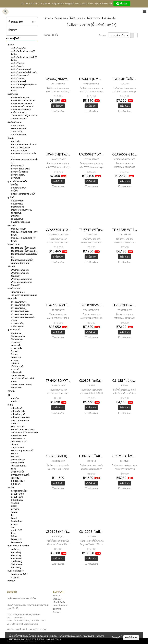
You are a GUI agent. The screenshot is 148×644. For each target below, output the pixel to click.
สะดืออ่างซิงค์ (17, 132)
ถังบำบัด (15, 398)
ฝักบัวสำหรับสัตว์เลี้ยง (21, 222)
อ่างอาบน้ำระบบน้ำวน (20, 311)
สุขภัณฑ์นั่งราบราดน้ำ (20, 75)
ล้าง (34, 22)
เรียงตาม (103, 35)
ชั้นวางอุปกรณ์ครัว (19, 574)
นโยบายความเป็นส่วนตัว (35, 639)
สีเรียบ (14, 506)
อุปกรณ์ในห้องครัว (16, 571)
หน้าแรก (56, 596)
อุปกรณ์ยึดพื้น (17, 463)
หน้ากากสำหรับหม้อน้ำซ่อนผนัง (24, 295)
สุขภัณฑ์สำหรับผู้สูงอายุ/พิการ (24, 85)
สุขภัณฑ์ (11, 45)
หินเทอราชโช (16, 542)
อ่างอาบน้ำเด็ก (17, 323)
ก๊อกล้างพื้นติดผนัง (20, 172)
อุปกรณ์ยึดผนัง (18, 460)
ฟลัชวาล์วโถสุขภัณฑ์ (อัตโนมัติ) (20, 275)
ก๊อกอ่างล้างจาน (18, 175)
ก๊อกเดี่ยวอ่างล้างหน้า (20, 148)
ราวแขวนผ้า (16, 342)
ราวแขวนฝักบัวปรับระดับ (22, 210)
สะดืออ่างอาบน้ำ (18, 326)
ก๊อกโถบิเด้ (16, 178)
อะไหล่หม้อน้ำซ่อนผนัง (21, 417)
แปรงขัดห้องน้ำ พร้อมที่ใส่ (22, 378)
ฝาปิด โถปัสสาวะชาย (20, 420)
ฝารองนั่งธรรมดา (19, 229)
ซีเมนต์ (14, 518)
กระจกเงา (15, 360)
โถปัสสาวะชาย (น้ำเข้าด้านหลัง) (24, 251)
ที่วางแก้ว (15, 351)
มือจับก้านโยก (17, 564)
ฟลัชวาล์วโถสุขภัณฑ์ (20, 270)
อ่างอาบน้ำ (12, 299)
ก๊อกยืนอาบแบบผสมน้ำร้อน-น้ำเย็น (24, 161)
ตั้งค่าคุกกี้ (116, 638)
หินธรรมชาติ (16, 539)
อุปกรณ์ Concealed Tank (23, 430)
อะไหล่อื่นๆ (16, 484)
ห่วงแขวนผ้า (16, 348)
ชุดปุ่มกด (15, 457)
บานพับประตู (17, 561)
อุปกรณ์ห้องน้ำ (14, 330)
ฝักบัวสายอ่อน (17, 201)
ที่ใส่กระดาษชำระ (18, 336)
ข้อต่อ (14, 469)
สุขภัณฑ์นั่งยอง (18, 78)
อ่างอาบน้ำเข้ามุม (18, 308)
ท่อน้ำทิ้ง (15, 191)
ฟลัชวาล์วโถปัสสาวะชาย (21, 279)
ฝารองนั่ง (12, 225)
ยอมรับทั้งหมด (131, 638)
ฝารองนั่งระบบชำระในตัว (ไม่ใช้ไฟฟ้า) (24, 233)
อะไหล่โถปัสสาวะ (18, 439)
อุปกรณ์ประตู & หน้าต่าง (18, 546)
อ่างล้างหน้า (13, 94)
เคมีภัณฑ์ (11, 581)
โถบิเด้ (14, 91)
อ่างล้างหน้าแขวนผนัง (21, 97)
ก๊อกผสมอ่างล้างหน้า (20, 151)
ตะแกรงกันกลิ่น (18, 375)
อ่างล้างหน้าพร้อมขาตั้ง (21, 110)
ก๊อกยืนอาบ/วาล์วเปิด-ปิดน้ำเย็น (23, 155)
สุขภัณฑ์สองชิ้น (18, 66)
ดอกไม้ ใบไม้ (17, 530)
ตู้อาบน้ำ (11, 391)
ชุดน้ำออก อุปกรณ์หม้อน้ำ (22, 451)
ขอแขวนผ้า (16, 345)
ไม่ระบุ (14, 533)
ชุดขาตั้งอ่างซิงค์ (18, 129)
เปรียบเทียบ (59, 111)
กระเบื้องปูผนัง (17, 494)
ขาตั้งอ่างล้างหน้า (19, 113)
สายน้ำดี (15, 185)
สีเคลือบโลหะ (17, 521)
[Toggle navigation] (144, 12)
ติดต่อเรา (57, 612)
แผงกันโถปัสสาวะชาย (20, 263)
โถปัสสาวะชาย (14, 244)
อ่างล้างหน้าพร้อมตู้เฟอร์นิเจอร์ (24, 116)
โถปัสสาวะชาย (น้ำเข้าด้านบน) (24, 248)
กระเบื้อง (11, 487)
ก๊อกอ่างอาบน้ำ (18, 166)
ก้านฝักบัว (15, 216)
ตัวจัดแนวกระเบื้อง (19, 491)
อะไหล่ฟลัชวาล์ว (18, 411)
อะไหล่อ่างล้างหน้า (19, 436)
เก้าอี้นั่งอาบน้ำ (17, 366)
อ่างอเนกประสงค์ (19, 119)
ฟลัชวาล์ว (12, 267)
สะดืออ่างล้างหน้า (19, 188)
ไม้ (12, 515)
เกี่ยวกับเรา (58, 599)
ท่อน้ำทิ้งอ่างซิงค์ (18, 135)
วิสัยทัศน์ (57, 609)
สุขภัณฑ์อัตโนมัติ (18, 48)
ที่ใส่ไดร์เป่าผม (17, 339)
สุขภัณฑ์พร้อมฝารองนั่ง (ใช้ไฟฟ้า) (23, 53)
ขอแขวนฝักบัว (17, 219)
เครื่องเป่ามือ (17, 372)
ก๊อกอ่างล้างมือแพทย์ (21, 169)
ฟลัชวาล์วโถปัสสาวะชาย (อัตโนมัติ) (21, 284)
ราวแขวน (15, 577)
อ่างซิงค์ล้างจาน (15, 122)
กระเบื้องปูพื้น (17, 497)
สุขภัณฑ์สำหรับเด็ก (19, 81)
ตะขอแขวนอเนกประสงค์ (22, 385)
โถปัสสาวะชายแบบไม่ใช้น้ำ (22, 260)
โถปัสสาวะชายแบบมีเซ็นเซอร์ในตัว (24, 255)
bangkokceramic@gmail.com (65, 4)
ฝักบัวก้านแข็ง (17, 204)
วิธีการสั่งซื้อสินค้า (61, 606)
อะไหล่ (10, 405)
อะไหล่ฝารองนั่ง (18, 481)
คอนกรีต (15, 503)
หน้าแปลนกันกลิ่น (19, 466)
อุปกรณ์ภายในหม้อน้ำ (20, 475)
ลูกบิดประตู (16, 567)
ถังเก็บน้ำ (15, 401)
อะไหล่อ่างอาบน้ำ (18, 414)
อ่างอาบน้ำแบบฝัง (19, 302)
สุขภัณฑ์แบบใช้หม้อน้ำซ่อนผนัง (24, 72)
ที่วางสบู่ (15, 354)
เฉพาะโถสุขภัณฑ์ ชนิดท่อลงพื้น (24, 433)
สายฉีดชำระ (16, 333)
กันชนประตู (16, 555)
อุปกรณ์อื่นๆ (17, 388)
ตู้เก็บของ (15, 363)
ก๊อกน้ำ (11, 138)
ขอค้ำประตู (16, 549)
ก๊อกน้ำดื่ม (16, 142)
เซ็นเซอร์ (15, 445)
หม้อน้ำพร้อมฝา (18, 426)
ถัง (9, 395)
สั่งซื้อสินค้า (58, 106)
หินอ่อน (14, 512)
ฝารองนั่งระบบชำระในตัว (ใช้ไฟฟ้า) (23, 240)
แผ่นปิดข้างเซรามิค (19, 442)
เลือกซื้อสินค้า (59, 602)
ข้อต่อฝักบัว (16, 213)
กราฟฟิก (15, 509)
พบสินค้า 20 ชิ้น (51, 35)
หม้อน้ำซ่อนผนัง (14, 289)
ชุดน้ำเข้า (15, 454)
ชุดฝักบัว (11, 197)
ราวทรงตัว (16, 369)
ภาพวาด (15, 524)
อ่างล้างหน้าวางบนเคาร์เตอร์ (23, 101)
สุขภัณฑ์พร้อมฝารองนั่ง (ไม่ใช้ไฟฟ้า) (24, 59)
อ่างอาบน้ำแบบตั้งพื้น (20, 305)
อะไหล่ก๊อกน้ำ (17, 408)
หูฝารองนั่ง (16, 478)
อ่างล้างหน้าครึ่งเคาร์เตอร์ (22, 107)
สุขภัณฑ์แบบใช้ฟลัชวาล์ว (22, 69)
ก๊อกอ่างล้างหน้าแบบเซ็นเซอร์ (24, 145)
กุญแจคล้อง (17, 558)
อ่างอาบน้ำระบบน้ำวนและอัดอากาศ (23, 319)
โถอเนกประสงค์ (18, 88)
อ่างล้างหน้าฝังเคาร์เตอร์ (22, 104)
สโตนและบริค (17, 500)
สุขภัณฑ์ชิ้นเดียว (18, 63)
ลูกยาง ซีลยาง (17, 448)
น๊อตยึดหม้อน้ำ (17, 472)
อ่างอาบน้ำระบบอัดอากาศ (22, 314)
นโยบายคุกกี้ (56, 639)
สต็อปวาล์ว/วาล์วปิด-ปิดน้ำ (23, 194)
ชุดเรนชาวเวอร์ (17, 207)
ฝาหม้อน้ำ (15, 423)
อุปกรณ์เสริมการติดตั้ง (17, 181)
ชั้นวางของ (16, 357)
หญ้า (13, 527)
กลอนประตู (16, 552)
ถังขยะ (14, 382)
